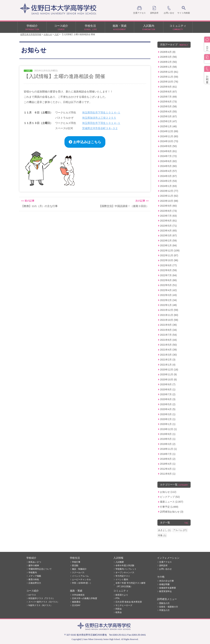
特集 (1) (162, 535)
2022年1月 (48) (168, 305)
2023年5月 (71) (168, 226)
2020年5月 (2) (168, 404)
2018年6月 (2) (168, 459)
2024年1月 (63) (168, 186)
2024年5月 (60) (168, 166)
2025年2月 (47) (168, 121)
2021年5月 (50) (168, 345)
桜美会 (119, 612)
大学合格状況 (78, 595)
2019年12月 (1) (168, 429)
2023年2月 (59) (168, 241)
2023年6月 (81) (168, 221)
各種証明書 (164, 584)
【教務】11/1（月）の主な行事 (39, 206)
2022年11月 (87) (169, 255)
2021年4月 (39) (168, 350)
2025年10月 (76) (169, 82)
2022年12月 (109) (170, 251)
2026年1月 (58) (168, 67)
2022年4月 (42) (168, 290)
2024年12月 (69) (169, 131)
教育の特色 (34, 579)
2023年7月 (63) (168, 216)
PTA (117, 598)
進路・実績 (120, 28)
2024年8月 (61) (168, 151)
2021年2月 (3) (168, 360)
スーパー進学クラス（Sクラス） (44, 602)
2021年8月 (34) (168, 330)
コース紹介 (61, 28)
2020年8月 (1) (168, 389)
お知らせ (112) (168, 492)
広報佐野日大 (35, 583)
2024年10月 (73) (169, 141)
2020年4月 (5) (168, 409)
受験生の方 (164, 603)
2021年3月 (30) (168, 355)
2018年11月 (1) (168, 449)
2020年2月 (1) (168, 419)
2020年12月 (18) (169, 370)
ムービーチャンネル (81, 579)
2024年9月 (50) (168, 146)
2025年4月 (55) (168, 112)
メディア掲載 (35, 576)
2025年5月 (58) (168, 106)
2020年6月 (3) (168, 399)
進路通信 (76, 602)
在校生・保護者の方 (169, 607)
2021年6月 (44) (168, 340)
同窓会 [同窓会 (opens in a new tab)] (119, 609)
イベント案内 (122, 579)
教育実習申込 (165, 591)
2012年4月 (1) (168, 469)
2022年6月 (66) (168, 280)
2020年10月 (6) (168, 380)
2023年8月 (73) (168, 211)
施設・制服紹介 (79, 569)
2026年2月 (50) (168, 62)
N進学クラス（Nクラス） (40, 605)
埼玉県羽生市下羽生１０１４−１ (101, 112)
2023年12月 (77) (169, 191)
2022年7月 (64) (168, 275)
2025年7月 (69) (168, 97)
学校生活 (90, 28)
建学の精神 (34, 566)
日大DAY (76, 605)
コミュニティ (178, 28)
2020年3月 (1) (168, 414)
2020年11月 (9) (168, 374)
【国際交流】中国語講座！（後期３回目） (124, 206)
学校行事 (76, 562)
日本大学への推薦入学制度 (85, 598)
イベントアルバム (80, 576)
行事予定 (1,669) (169, 507)
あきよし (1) (164, 530)
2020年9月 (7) (168, 384)
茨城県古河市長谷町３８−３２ (100, 128)
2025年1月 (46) (168, 126)
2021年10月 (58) (169, 320)
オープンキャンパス (125, 573)
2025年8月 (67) (168, 92)
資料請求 (163, 566)
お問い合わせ (165, 569)
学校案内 (33, 573)
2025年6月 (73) (168, 102)
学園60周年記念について (40, 569)
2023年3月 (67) (168, 235)
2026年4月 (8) (168, 52)
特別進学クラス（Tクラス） (42, 598)
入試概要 (120, 562)
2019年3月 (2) (168, 444)
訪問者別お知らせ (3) (172, 512)
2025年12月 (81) (169, 72)
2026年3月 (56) (168, 57)
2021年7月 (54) (168, 335)
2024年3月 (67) (168, 176)
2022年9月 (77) (168, 265)
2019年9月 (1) (168, 434)
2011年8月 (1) (168, 474)
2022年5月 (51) (168, 285)
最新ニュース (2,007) (172, 502)
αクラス (32, 595)
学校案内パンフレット (126, 569)
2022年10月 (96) (169, 260)
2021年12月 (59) (169, 310)
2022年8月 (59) (168, 270)
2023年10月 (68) (169, 201)
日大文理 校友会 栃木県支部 (129, 602)
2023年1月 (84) (168, 245)
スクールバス (78, 573)
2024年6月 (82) (168, 161)
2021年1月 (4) (168, 365)
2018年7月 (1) (168, 454)
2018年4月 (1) (168, 464)
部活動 (75, 566)
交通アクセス (165, 562)
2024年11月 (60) (169, 136)
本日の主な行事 (166, 581)
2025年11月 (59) (169, 77)
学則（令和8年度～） (82, 583)
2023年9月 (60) (168, 206)
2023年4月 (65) (168, 231)
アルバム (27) (180, 530)
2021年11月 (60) (169, 315)
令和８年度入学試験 (125, 566)
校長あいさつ (35, 562)
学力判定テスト (123, 576)
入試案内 (149, 28)
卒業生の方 (164, 610)
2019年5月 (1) (168, 439)
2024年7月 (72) (168, 156)
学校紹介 (32, 28)
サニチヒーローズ (124, 605)
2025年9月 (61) (168, 87)
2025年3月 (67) (168, 116)
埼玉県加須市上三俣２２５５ (99, 118)
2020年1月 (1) (168, 424)
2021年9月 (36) (168, 325)
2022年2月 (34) (168, 300)
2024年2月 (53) (168, 181)
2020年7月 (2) (168, 394)
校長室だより (122, 595)
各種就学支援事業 (168, 588)
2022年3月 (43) (168, 295)
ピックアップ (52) (170, 497)
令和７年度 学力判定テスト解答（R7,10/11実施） (130, 585)
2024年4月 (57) (168, 171)
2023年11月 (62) (169, 196)
